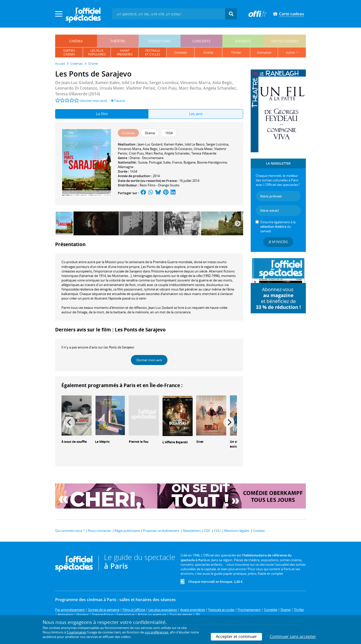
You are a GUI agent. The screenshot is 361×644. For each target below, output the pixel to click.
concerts (201, 41)
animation (264, 53)
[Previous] (69, 422)
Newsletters (192, 531)
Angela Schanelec (177, 153)
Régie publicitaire (127, 531)
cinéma (76, 41)
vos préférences (156, 632)
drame (208, 53)
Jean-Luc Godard (150, 144)
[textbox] (169, 14)
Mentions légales (237, 531)
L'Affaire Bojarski (175, 442)
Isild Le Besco (195, 144)
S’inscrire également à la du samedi (278, 227)
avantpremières (125, 52)
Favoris (118, 101)
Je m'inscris (278, 242)
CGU (217, 531)
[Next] (238, 224)
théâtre (118, 41)
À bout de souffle (74, 442)
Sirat (200, 442)
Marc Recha (154, 153)
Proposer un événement (161, 531)
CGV (207, 531)
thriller (236, 53)
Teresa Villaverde (204, 153)
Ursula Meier (203, 149)
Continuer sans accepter (293, 636)
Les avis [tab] (196, 114)
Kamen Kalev (174, 144)
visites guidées (285, 41)
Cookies (259, 531)
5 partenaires (76, 632)
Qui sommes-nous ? (70, 531)
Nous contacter (99, 531)
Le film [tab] (102, 114)
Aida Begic (150, 149)
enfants (243, 41)
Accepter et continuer (236, 636)
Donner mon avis (149, 360)
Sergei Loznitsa (217, 144)
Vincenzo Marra (129, 149)
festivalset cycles (153, 52)
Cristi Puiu (136, 153)
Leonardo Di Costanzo (176, 149)
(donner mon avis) (93, 101)
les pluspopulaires (97, 52)
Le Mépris (102, 442)
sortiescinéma (69, 52)
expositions (160, 41)
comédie (180, 53)
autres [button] (291, 53)
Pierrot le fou (139, 442)
